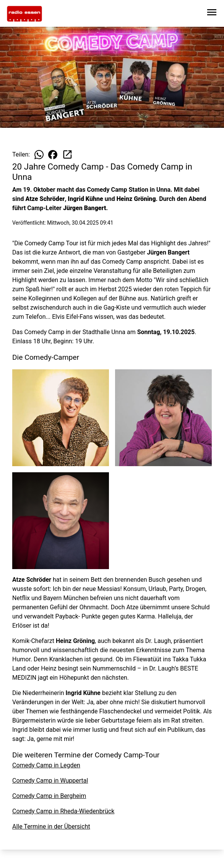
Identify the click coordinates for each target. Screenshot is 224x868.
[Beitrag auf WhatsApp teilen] (39, 155)
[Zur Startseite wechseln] (24, 14)
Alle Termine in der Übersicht (51, 826)
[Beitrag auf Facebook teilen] (53, 155)
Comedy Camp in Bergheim (49, 796)
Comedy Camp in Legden (46, 765)
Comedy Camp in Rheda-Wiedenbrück (63, 811)
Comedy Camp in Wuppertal (50, 781)
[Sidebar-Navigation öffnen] (212, 14)
